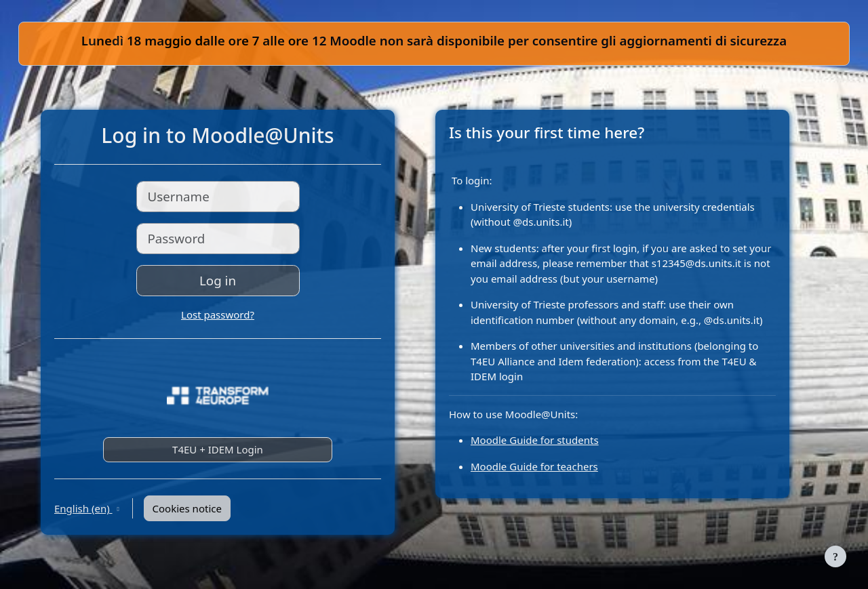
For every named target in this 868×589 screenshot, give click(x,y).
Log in (218, 280)
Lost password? (218, 314)
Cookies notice (187, 508)
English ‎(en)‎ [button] (83, 508)
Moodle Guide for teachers (534, 466)
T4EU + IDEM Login (218, 449)
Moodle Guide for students (535, 440)
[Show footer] (835, 556)
